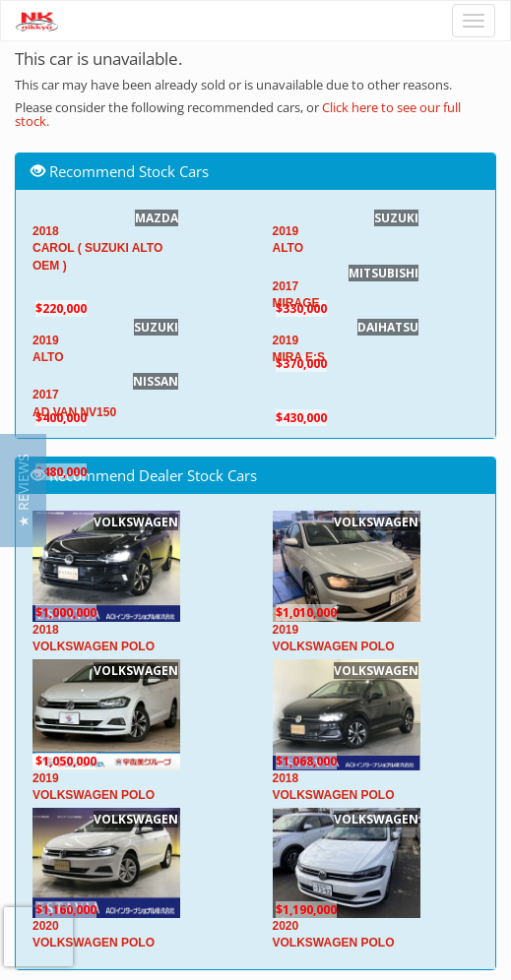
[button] (23, 490)
